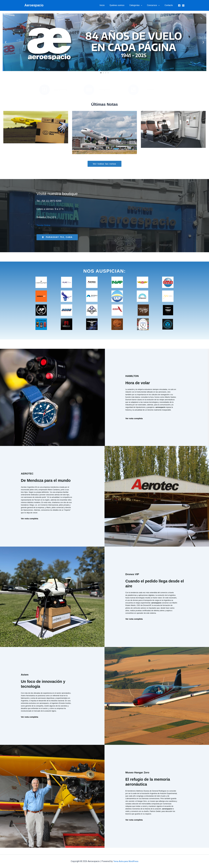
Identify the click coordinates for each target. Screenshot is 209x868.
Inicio (105, 5)
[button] (143, 5)
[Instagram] (183, 5)
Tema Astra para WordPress (126, 861)
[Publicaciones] (89, 90)
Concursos (154, 5)
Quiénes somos (119, 5)
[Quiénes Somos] (45, 90)
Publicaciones (105, 90)
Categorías (138, 5)
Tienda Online (44, 225)
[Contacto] (133, 90)
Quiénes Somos (60, 90)
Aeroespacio (34, 5)
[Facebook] (179, 5)
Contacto (169, 5)
